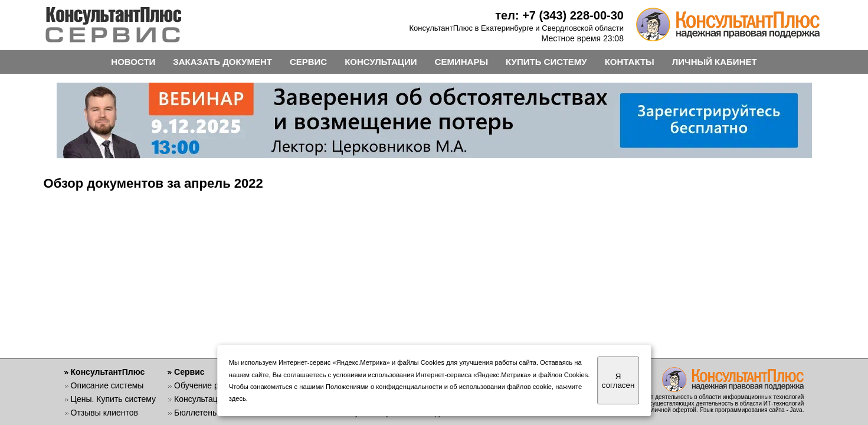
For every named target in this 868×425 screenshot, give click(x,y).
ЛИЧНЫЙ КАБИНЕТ (715, 62)
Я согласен (618, 381)
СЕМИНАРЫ (461, 62)
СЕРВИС (308, 62)
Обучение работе (207, 385)
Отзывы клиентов (104, 413)
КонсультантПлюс (108, 372)
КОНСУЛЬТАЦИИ (381, 62)
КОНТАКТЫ (630, 62)
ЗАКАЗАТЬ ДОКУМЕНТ (222, 62)
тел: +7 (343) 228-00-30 (559, 15)
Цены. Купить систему (114, 399)
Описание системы (107, 385)
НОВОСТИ (133, 62)
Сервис (189, 372)
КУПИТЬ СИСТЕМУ (546, 62)
